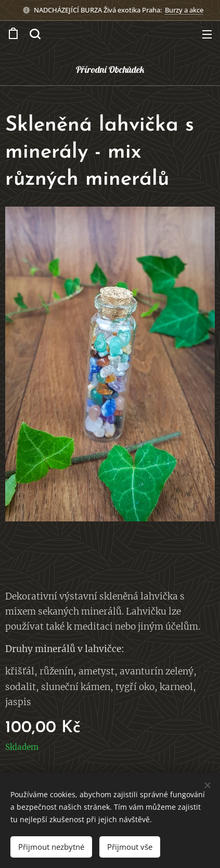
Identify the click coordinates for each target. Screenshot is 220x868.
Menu (207, 34)
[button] (35, 34)
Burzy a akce (184, 10)
